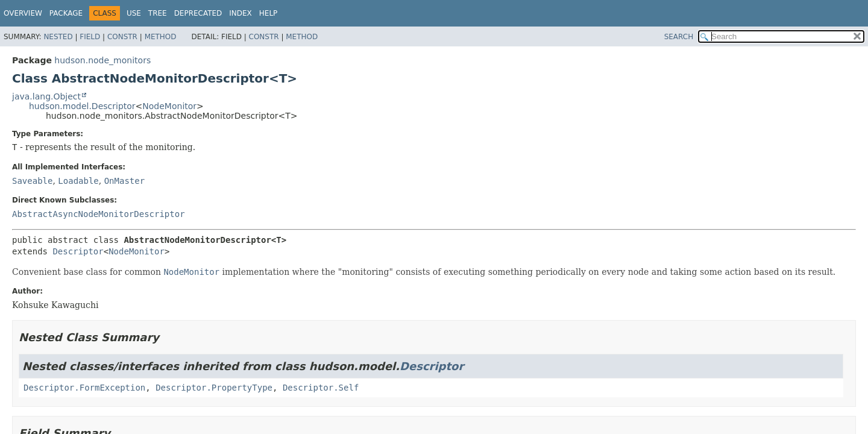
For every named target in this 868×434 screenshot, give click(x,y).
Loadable (78, 181)
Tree (158, 13)
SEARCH (679, 37)
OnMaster (124, 181)
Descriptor (78, 251)
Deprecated (198, 13)
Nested (58, 37)
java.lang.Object (46, 96)
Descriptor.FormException (84, 388)
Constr (122, 37)
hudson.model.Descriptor (82, 106)
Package (66, 13)
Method (161, 37)
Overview (23, 13)
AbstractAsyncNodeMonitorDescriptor (99, 214)
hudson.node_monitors (102, 60)
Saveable (32, 181)
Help (269, 13)
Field (90, 37)
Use (134, 13)
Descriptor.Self (321, 388)
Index (241, 13)
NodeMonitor (169, 106)
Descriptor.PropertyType (214, 388)
